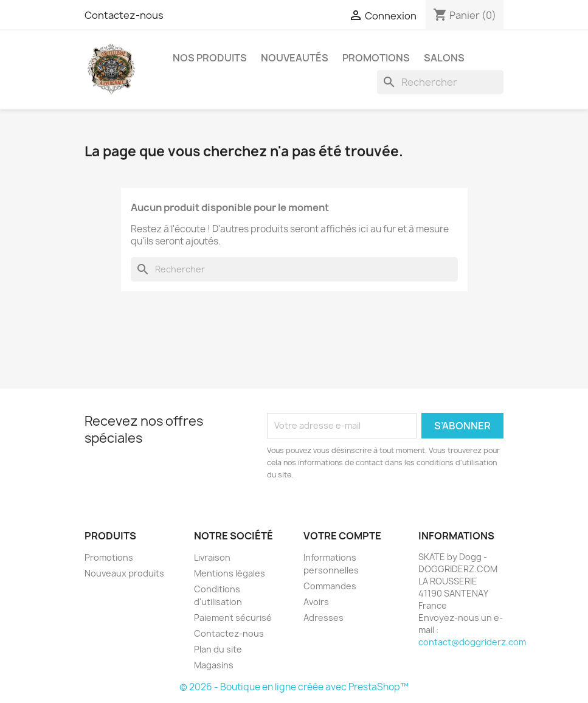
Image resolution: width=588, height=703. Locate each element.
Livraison (212, 557)
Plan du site (218, 649)
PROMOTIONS (376, 58)
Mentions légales (230, 573)
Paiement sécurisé (233, 618)
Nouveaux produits (124, 573)
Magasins (214, 665)
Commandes (330, 586)
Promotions (109, 557)
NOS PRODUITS (210, 58)
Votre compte (342, 536)
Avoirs (316, 602)
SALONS (444, 58)
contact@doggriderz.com (472, 642)
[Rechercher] (440, 82)
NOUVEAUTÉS (295, 58)
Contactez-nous (124, 15)
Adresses (323, 618)
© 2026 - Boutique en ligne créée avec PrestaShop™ (294, 687)
